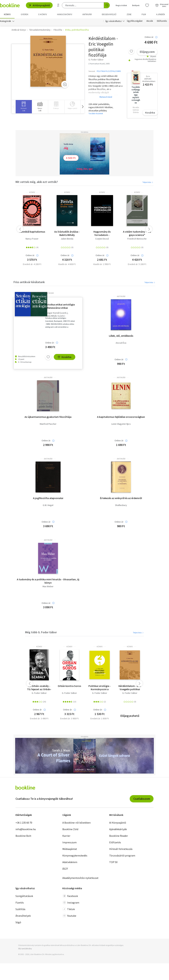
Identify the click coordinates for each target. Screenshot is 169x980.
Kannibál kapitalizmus (32, 232)
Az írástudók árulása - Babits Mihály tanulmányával (67, 233)
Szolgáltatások (24, 896)
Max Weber (48, 586)
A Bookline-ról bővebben (76, 823)
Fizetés (20, 903)
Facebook (70, 896)
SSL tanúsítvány (25, 949)
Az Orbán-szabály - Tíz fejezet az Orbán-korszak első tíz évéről (39, 688)
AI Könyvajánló (39, 5)
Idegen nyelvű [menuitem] (109, 14)
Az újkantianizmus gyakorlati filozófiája (48, 417)
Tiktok (69, 909)
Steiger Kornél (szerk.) (56, 313)
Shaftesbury (121, 505)
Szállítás (20, 909)
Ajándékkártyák (118, 829)
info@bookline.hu (26, 829)
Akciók (150, 21)
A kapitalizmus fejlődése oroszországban (121, 417)
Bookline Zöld (70, 829)
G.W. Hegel (48, 505)
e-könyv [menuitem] (43, 14)
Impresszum (69, 842)
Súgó (18, 922)
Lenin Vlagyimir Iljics (121, 424)
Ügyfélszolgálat (135, 21)
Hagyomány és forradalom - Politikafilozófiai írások (102, 233)
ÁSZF (65, 869)
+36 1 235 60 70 (24, 823)
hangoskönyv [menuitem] (65, 14)
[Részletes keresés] (58, 5)
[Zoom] (65, 84)
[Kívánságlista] (147, 5)
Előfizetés (162, 21)
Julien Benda (67, 239)
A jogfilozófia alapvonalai (48, 498)
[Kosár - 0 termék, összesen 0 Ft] (162, 5)
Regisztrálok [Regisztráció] (121, 5)
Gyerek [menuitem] (25, 14)
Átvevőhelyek (23, 916)
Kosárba (150, 113)
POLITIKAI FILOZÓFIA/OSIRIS (109, 71)
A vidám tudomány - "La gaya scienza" (137, 233)
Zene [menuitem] (129, 14)
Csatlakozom (142, 799)
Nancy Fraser (32, 239)
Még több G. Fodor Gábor (41, 632)
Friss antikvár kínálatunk (29, 282)
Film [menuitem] (144, 14)
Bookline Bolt (23, 836)
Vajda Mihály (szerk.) (55, 316)
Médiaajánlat (70, 849)
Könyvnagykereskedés (75, 855)
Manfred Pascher (48, 424)
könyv (32, 192)
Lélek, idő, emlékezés (121, 336)
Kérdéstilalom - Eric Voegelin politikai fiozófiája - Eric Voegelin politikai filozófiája (130, 688)
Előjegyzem (147, 52)
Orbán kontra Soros (69, 686)
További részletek (96, 114)
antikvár (49, 293)
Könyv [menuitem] (7, 14)
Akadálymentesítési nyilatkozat (80, 878)
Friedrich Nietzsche (137, 239)
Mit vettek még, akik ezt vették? (37, 182)
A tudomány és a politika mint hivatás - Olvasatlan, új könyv (48, 581)
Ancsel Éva (121, 343)
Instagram (71, 903)
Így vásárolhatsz (114, 21)
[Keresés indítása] (107, 5)
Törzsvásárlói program (122, 855)
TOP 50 (113, 862)
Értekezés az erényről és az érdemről (121, 498)
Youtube (69, 916)
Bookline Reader (119, 836)
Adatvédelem (70, 862)
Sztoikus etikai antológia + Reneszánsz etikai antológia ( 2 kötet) (60, 306)
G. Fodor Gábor (39, 693)
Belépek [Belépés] (136, 5)
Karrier (66, 836)
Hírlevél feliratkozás (121, 849)
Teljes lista (148, 182)
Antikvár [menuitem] (87, 14)
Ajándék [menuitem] (161, 14)
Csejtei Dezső (102, 239)
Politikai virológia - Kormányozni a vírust (100, 688)
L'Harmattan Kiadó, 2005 (99, 64)
